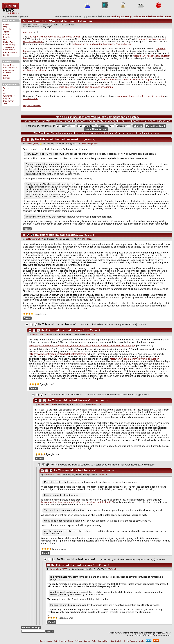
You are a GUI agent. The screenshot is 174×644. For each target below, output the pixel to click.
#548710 (96, 404)
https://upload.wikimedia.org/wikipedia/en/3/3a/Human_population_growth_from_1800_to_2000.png (82, 346)
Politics (6, 78)
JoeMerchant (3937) (34, 239)
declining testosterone (35, 70)
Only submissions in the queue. (152, 16)
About (6, 24)
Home (42, 641)
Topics (6, 32)
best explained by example (99, 87)
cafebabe (28, 32)
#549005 (112, 569)
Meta (5, 75)
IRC (5, 91)
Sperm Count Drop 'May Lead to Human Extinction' (58, 21)
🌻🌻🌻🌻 (28, 314)
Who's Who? (9, 96)
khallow (99, 324)
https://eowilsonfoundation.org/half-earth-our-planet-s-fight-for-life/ (77, 502)
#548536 (90, 334)
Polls (5, 40)
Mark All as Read (156, 126)
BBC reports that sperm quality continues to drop (54, 37)
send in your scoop (121, 16)
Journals (7, 29)
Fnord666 (36, 25)
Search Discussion (159, 121)
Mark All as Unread (96, 129)
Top (123, 121)
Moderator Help (31, 628)
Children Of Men (108, 80)
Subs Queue (9, 47)
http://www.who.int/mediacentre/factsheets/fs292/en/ (57, 354)
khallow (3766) (32, 144)
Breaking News (10, 68)
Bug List (7, 98)
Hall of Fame (9, 42)
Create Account (10, 52)
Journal (94, 144)
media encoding (156, 96)
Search (6, 37)
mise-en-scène (67, 87)
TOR (5, 104)
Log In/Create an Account (103, 121)
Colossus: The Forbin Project (137, 80)
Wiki (5, 93)
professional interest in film (132, 96)
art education (30, 99)
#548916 (103, 475)
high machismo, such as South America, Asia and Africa (102, 44)
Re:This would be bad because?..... (59, 139)
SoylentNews (11, 8)
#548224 (86, 144)
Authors (7, 34)
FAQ (5, 27)
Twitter (6, 88)
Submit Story (9, 45)
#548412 (87, 239)
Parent (27, 229)
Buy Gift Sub (9, 50)
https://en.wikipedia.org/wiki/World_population (134, 359)
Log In (6, 55)
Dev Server (8, 101)
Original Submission (32, 106)
